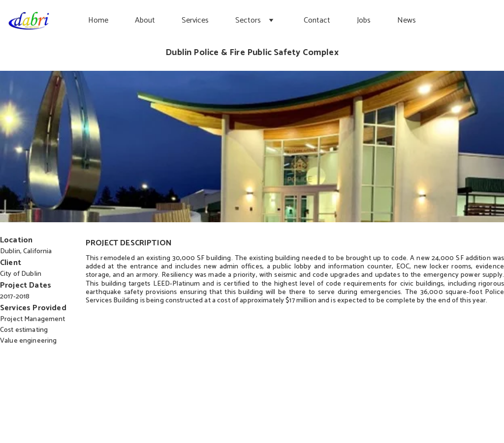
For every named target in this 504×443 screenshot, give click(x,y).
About (145, 20)
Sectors (248, 20)
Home (98, 20)
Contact (317, 20)
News (407, 20)
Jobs (364, 20)
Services (195, 20)
